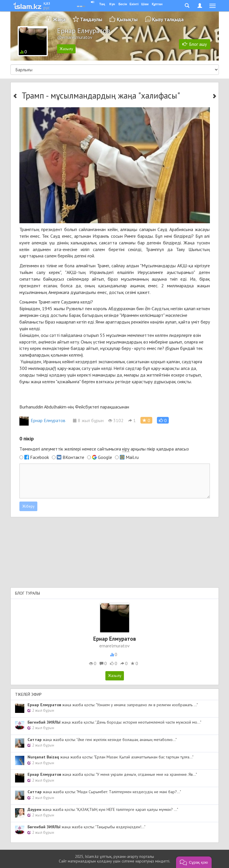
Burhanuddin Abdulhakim (43, 407)
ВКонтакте (73, 457)
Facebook (40, 457)
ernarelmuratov (115, 646)
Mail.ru (132, 457)
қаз (47, 3)
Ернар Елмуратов (42, 420)
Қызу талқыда (168, 19)
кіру (126, 449)
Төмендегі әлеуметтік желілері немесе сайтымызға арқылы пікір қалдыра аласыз (104, 449)
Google (105, 457)
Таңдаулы (91, 19)
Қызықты (127, 19)
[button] (163, 420)
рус (47, 8)
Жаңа (59, 19)
